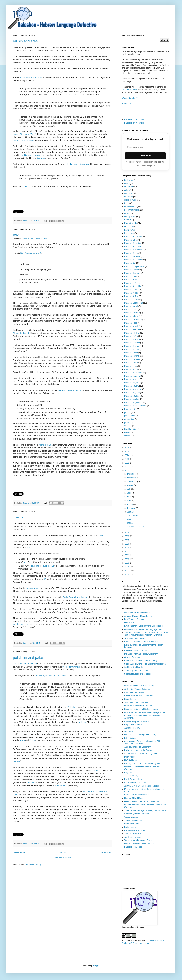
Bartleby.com (130, 827)
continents (129, 193)
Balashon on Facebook (134, 120)
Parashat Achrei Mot (133, 236)
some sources (32, 588)
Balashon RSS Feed (133, 847)
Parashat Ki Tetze (132, 293)
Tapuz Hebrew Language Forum (138, 840)
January (131, 512)
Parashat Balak (131, 240)
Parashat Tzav (131, 366)
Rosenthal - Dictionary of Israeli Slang (141, 660)
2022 (127, 463)
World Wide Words (132, 824)
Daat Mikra (129, 623)
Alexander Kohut (21, 333)
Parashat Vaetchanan (134, 373)
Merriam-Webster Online (135, 830)
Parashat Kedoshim (133, 286)
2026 (127, 448)
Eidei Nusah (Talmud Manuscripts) (139, 696)
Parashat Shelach (132, 339)
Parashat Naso (131, 323)
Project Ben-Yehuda (133, 725)
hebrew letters (130, 207)
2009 (127, 563)
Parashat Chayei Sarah (134, 266)
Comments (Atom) (33, 865)
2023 (127, 459)
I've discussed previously (25, 664)
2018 (127, 536)
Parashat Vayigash (132, 396)
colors (127, 190)
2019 (127, 533)
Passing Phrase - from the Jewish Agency (142, 764)
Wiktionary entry (21, 624)
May (129, 497)
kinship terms (130, 217)
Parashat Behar (131, 253)
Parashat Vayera (132, 386)
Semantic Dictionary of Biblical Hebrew (141, 709)
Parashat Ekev (131, 276)
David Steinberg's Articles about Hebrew (142, 801)
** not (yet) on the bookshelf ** (137, 613)
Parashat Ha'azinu (132, 283)
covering (35, 566)
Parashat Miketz (131, 316)
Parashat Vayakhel (132, 376)
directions (128, 197)
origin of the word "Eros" (24, 134)
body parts (129, 180)
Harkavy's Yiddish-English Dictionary (140, 735)
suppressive (49, 566)
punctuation (129, 419)
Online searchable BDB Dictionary (139, 686)
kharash (41, 158)
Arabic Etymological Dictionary (137, 747)
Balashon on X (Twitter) (134, 123)
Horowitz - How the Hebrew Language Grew (143, 629)
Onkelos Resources (133, 657)
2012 (127, 552)
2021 (127, 467)
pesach (127, 412)
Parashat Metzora (132, 313)
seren (22, 740)
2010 (127, 559)
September (132, 482)
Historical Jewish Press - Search (138, 706)
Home (63, 852)
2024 (127, 455)
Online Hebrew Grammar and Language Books (145, 712)
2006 (127, 574)
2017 (127, 540)
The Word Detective (133, 820)
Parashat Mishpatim (133, 320)
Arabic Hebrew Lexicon (134, 692)
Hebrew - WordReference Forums (139, 844)
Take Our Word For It (133, 834)
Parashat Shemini (132, 343)
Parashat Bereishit (132, 256)
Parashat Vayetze (132, 393)
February (131, 508)
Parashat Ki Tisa (131, 296)
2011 (127, 555)
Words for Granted (71, 667)
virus (25, 187)
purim (127, 422)
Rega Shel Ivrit (131, 773)
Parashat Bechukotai (133, 247)
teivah (39, 253)
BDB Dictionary (131, 738)
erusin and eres (25, 41)
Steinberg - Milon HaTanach (136, 671)
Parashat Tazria (131, 353)
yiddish (127, 436)
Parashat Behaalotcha (134, 250)
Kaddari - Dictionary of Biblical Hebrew (141, 642)
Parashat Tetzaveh (132, 359)
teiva (17, 235)
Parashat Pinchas (132, 333)
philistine (83, 722)
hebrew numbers (132, 210)
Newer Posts (19, 852)
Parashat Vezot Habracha (135, 406)
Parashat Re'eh (131, 336)
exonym (17, 761)
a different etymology (32, 155)
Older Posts (106, 852)
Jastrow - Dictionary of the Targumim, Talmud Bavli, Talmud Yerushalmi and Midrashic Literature (146, 634)
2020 (127, 471)
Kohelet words (130, 223)
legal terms (129, 233)
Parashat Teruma (132, 356)
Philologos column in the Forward (139, 750)
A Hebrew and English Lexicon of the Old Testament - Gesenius (142, 742)
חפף (101, 536)
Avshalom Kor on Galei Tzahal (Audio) (141, 754)
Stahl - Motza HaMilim (134, 667)
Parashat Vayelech (132, 383)
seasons (128, 426)
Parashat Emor (131, 280)
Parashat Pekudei (132, 329)
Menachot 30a (46, 445)
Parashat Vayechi (132, 379)
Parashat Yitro (130, 409)
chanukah (129, 187)
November (132, 478)
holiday (127, 213)
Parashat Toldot (131, 363)
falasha (31, 782)
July (129, 489)
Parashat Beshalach (133, 260)
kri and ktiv (129, 227)
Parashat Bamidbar (133, 243)
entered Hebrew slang (23, 140)
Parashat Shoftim (132, 349)
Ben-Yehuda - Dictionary (135, 619)
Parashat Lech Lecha (133, 303)
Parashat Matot (131, 310)
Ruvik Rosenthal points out (75, 597)
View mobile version (63, 858)
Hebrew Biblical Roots (134, 798)
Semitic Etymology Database (137, 814)
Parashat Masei (131, 306)
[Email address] (145, 147)
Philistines (72, 707)
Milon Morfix (130, 757)
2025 (127, 452)
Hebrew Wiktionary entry (69, 390)
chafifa (18, 517)
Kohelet (128, 220)
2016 (127, 544)
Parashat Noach (29, 238)
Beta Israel (60, 785)
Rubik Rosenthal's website (136, 779)
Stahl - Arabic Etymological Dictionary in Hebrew (145, 664)
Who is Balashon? (130, 98)
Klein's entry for (28, 253)
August (131, 485)
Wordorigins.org (131, 817)
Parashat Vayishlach (133, 403)
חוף (25, 562)
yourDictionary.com (133, 837)
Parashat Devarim (132, 273)
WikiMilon (128, 731)
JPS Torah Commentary (135, 638)
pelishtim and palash (29, 657)
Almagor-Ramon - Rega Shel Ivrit (139, 616)
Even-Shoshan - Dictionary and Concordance (144, 626)
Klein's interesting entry (78, 164)
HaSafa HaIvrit (131, 760)
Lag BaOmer (130, 230)
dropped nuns (130, 200)
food (126, 203)
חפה (29, 548)
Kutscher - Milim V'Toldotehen (137, 651)
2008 (127, 567)
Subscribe (146, 156)
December (132, 474)
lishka (32, 740)
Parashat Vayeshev (133, 389)
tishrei (127, 432)
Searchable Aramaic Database (137, 795)
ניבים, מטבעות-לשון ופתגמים (136, 782)
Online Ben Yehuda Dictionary (137, 689)
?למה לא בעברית (129, 103)
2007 (127, 571)
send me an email (130, 90)
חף (45, 579)
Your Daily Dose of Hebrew (136, 702)
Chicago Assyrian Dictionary (136, 721)
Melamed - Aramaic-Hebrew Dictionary (141, 654)
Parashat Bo (130, 263)
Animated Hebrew (132, 728)
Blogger (96, 966)
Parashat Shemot (43, 238)
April (129, 501)
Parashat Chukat (132, 270)
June (130, 493)
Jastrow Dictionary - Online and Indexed (142, 786)
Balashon (26, 220)
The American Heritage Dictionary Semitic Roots (145, 810)
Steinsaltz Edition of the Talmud (138, 674)
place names (130, 416)
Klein (97, 770)
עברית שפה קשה (131, 776)
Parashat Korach (132, 300)
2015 (127, 548)
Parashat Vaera (131, 369)
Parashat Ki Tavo (132, 290)
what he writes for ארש (31, 77)
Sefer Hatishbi (130, 699)
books (127, 183)
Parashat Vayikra (132, 399)
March (130, 504)
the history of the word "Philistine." (51, 676)
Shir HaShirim (130, 429)
